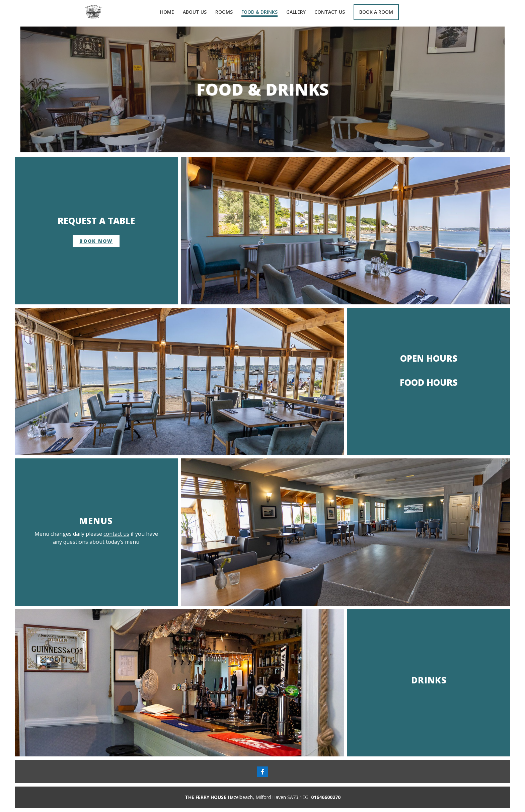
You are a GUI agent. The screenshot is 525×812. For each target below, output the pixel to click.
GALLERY (296, 12)
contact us (116, 534)
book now (96, 241)
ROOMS (224, 12)
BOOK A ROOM (376, 12)
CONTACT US (330, 12)
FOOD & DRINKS (259, 12)
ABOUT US (195, 12)
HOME (167, 12)
